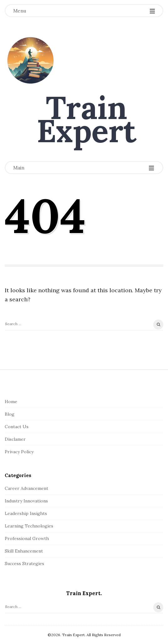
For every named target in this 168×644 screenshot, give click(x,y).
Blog (10, 414)
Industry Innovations (26, 501)
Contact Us (17, 427)
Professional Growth (27, 538)
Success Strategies (24, 563)
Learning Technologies (29, 526)
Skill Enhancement (24, 551)
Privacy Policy (19, 452)
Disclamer (15, 439)
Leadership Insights (26, 513)
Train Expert (87, 119)
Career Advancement (26, 488)
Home (11, 402)
